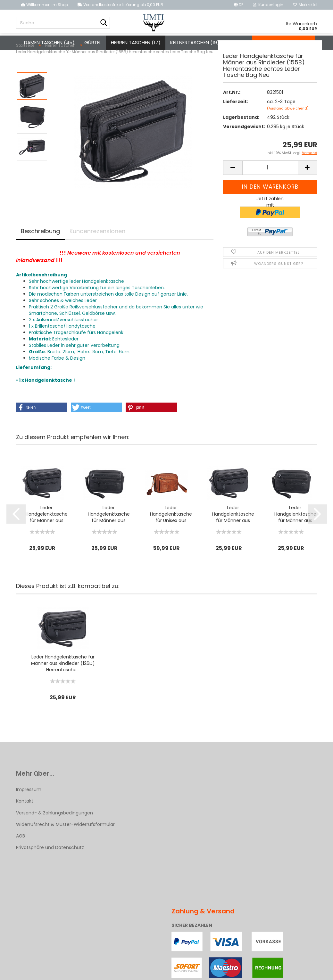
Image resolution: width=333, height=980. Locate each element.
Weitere (238, 42)
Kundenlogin (268, 5)
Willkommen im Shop (44, 5)
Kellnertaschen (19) (195, 42)
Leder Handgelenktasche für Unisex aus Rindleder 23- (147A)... (171, 527)
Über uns (299, 42)
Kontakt (268, 42)
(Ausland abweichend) (288, 121)
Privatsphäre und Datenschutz (50, 860)
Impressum (29, 802)
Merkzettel (305, 5)
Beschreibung (40, 244)
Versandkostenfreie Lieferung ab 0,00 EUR (120, 5)
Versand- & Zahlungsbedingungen (54, 825)
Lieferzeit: (236, 114)
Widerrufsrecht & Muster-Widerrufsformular (65, 837)
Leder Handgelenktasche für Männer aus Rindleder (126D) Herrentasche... (47, 527)
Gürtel (93, 42)
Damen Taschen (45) (49, 42)
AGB (21, 848)
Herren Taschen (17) (136, 42)
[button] (42, 420)
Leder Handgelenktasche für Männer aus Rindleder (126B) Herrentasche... (109, 527)
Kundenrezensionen (97, 244)
